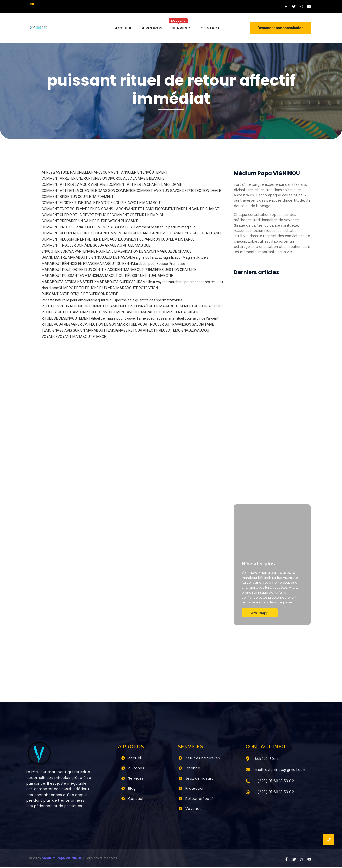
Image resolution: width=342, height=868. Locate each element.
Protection (195, 789)
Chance (193, 769)
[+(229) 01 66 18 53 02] (248, 782)
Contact (136, 800)
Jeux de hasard (200, 779)
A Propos (136, 769)
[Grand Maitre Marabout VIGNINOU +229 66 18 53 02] (39, 27)
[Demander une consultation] (280, 28)
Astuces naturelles (203, 759)
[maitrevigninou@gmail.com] (248, 771)
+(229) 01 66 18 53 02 (274, 782)
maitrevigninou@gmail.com (281, 771)
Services (136, 779)
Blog (132, 789)
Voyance (194, 810)
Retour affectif (199, 800)
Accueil (135, 759)
